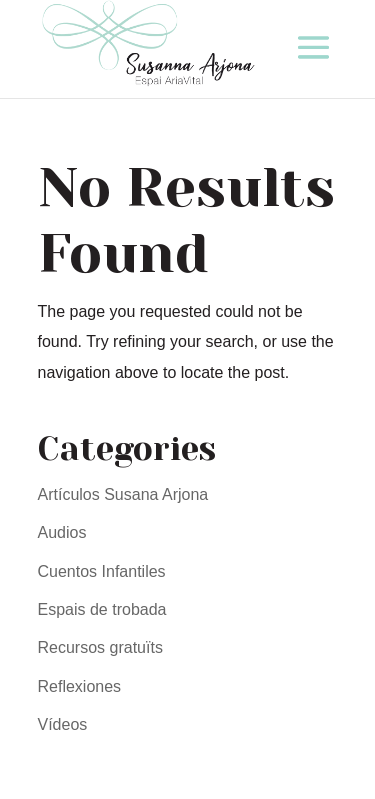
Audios (62, 532)
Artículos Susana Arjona (123, 494)
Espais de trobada (102, 609)
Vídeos (63, 724)
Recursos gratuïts (100, 647)
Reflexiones (80, 686)
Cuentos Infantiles (102, 571)
